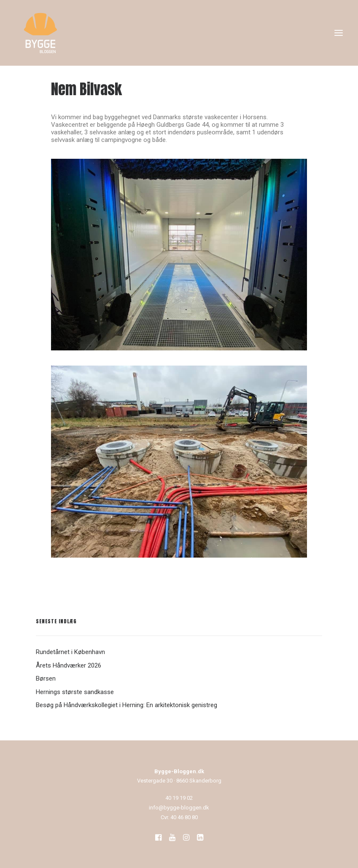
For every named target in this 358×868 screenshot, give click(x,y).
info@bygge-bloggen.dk (179, 808)
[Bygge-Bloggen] (40, 33)
